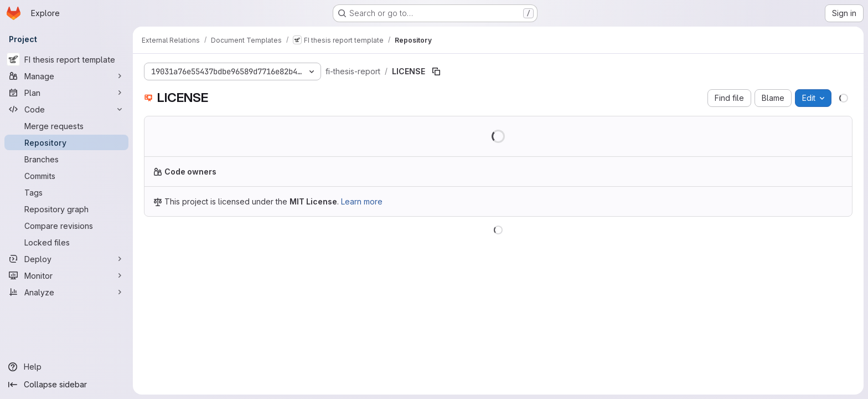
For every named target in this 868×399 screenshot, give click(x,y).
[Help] (66, 367)
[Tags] (66, 192)
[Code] (66, 109)
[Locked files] (66, 242)
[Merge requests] (66, 126)
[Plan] (66, 93)
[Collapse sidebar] (66, 385)
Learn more (362, 201)
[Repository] (66, 142)
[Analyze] (66, 292)
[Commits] (66, 176)
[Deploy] (66, 259)
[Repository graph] (66, 209)
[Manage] (66, 76)
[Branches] (66, 159)
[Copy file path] (436, 71)
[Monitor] (66, 275)
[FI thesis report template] (66, 59)
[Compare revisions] (66, 226)
